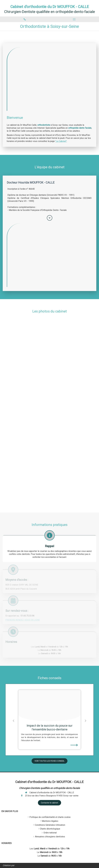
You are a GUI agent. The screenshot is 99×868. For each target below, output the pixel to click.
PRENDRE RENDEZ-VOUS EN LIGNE (23, 620)
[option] (50, 720)
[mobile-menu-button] (74, 19)
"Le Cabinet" (61, 141)
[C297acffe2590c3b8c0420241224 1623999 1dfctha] (50, 706)
